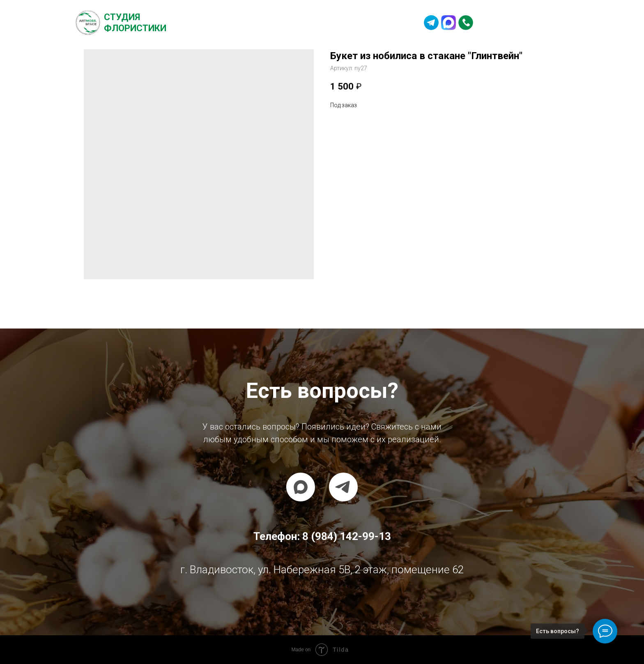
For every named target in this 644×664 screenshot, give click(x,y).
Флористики (135, 28)
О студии (216, 22)
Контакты (378, 22)
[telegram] (343, 487)
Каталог (259, 22)
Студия (122, 17)
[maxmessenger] (301, 487)
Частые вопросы (317, 22)
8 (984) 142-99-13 (524, 23)
